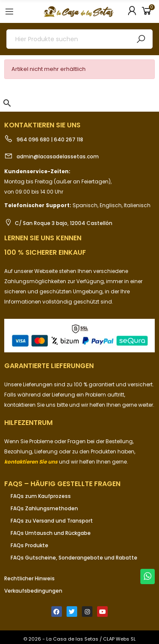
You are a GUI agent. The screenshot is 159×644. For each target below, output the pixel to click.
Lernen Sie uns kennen (43, 238)
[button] (7, 103)
